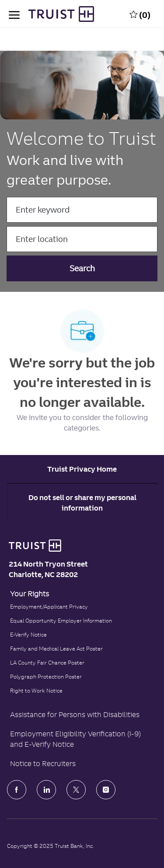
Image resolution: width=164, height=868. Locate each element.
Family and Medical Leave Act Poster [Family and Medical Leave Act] (56, 649)
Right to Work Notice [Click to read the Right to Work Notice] (36, 691)
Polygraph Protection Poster (46, 677)
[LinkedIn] (46, 790)
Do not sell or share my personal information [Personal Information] (82, 503)
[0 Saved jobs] (140, 14)
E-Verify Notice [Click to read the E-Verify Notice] (28, 635)
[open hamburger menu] (14, 14)
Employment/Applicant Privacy (49, 607)
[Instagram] (106, 790)
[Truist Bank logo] (33, 546)
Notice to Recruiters (43, 763)
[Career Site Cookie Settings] (82, 469)
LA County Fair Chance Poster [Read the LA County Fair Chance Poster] (47, 663)
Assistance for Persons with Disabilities (75, 714)
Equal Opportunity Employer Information (61, 621)
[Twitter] (76, 790)
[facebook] (17, 790)
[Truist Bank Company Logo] (52, 14)
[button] (82, 268)
